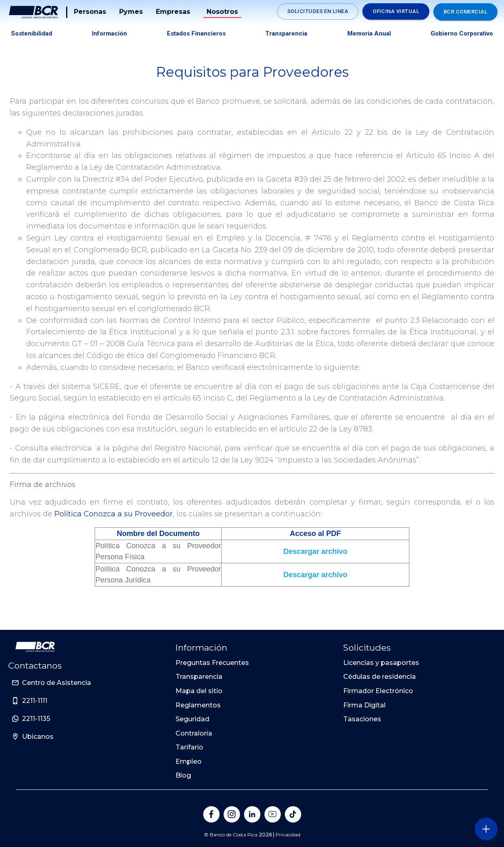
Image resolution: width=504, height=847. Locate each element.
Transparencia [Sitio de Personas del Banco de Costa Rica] (199, 677)
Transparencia (286, 33)
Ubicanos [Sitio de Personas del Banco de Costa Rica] (38, 737)
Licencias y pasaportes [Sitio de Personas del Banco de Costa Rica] (381, 663)
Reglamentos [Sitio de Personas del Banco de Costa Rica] (198, 705)
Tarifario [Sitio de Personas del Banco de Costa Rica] (189, 747)
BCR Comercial (465, 12)
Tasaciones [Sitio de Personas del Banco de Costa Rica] (362, 719)
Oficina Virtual (396, 11)
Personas (91, 12)
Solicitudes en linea (318, 11)
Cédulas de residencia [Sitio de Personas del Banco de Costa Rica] (380, 677)
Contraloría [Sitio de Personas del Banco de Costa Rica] (194, 733)
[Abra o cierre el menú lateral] (486, 829)
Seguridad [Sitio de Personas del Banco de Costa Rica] (192, 719)
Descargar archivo (315, 551)
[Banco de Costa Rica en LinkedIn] (252, 814)
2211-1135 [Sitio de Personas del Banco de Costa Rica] (36, 719)
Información (109, 33)
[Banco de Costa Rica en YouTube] (273, 814)
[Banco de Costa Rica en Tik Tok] (293, 814)
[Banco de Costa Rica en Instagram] (232, 814)
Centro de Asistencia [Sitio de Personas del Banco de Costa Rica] (57, 683)
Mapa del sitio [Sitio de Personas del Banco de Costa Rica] (199, 691)
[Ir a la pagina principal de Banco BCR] (35, 647)
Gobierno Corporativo (462, 33)
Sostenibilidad (32, 33)
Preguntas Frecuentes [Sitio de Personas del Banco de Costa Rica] (212, 663)
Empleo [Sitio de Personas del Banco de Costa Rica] (189, 761)
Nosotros (223, 12)
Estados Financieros (196, 33)
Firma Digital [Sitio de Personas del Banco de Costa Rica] (364, 705)
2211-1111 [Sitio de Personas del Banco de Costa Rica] (35, 701)
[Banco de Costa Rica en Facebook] (211, 814)
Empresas (174, 12)
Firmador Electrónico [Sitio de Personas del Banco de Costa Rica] (378, 691)
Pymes (132, 12)
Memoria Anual (369, 33)
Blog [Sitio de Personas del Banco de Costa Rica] (183, 775)
